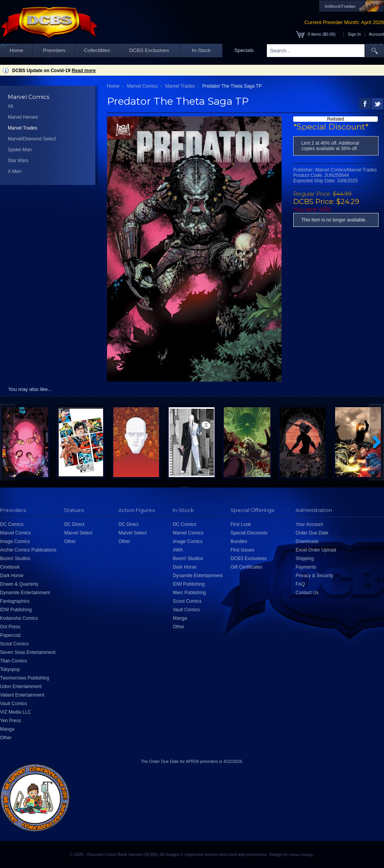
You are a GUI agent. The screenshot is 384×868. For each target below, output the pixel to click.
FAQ (300, 584)
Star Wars (18, 161)
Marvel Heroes (23, 117)
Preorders (54, 50)
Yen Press (10, 721)
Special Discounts (249, 533)
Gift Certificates (246, 567)
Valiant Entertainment (22, 695)
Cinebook (10, 567)
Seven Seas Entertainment (28, 652)
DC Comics (12, 524)
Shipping (305, 558)
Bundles (239, 541)
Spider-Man (20, 150)
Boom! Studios (15, 558)
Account (376, 34)
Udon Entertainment (21, 686)
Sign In (355, 34)
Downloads (307, 541)
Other (6, 738)
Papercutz (10, 635)
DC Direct (74, 524)
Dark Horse (12, 576)
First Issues (242, 550)
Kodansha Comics (19, 618)
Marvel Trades (22, 128)
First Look (241, 524)
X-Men (15, 171)
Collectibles (97, 50)
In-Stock (201, 50)
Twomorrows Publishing (25, 678)
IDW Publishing (16, 610)
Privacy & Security (314, 576)
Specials (244, 50)
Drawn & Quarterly (19, 584)
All (10, 106)
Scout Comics (14, 644)
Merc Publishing (189, 593)
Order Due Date (312, 533)
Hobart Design (301, 855)
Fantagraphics (15, 601)
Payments (306, 567)
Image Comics (15, 541)
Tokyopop (10, 669)
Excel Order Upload (316, 550)
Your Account (309, 524)
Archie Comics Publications (28, 550)
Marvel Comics (142, 86)
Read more (84, 71)
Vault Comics (14, 704)
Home (16, 50)
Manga (7, 729)
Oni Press (10, 627)
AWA (178, 550)
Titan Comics (14, 661)
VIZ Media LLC (16, 712)
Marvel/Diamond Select (32, 139)
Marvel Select (78, 533)
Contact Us (307, 593)
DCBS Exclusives (149, 50)
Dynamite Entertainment (25, 593)
